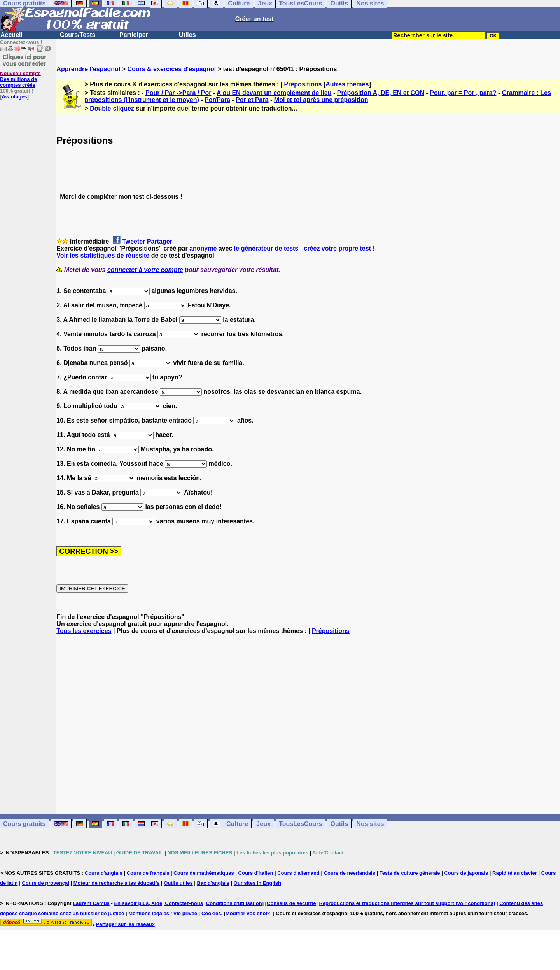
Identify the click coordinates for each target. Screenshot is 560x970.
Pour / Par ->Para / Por (178, 93)
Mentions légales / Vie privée (163, 913)
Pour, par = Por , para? (463, 93)
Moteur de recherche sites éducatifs (117, 883)
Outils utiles (178, 883)
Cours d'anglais (104, 873)
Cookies (211, 913)
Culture (237, 824)
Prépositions (303, 84)
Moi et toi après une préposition (321, 100)
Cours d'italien (256, 873)
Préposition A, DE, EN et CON (381, 93)
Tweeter (134, 241)
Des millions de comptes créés (20, 79)
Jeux (263, 824)
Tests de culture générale (410, 873)
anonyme (203, 248)
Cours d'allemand (298, 873)
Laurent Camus (91, 903)
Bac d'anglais (213, 883)
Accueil (11, 35)
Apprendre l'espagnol (88, 69)
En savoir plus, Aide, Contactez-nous (158, 903)
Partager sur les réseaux (125, 924)
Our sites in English (257, 883)
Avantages (14, 97)
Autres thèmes (347, 84)
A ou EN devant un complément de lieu (274, 93)
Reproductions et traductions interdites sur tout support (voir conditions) (407, 903)
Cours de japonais (466, 873)
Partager (160, 241)
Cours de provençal (45, 883)
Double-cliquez (112, 108)
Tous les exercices (84, 631)
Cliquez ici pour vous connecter (24, 60)
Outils (339, 824)
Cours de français (148, 873)
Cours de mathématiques (204, 873)
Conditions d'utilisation (234, 903)
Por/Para (217, 100)
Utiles (187, 35)
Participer (134, 35)
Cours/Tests (78, 35)
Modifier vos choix (248, 913)
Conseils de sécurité (291, 903)
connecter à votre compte (145, 270)
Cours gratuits (24, 824)
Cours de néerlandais (350, 873)
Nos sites (370, 824)
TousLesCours (300, 824)
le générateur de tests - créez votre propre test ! (304, 248)
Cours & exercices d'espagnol (171, 69)
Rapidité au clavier (515, 873)
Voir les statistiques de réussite (103, 255)
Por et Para (252, 100)
